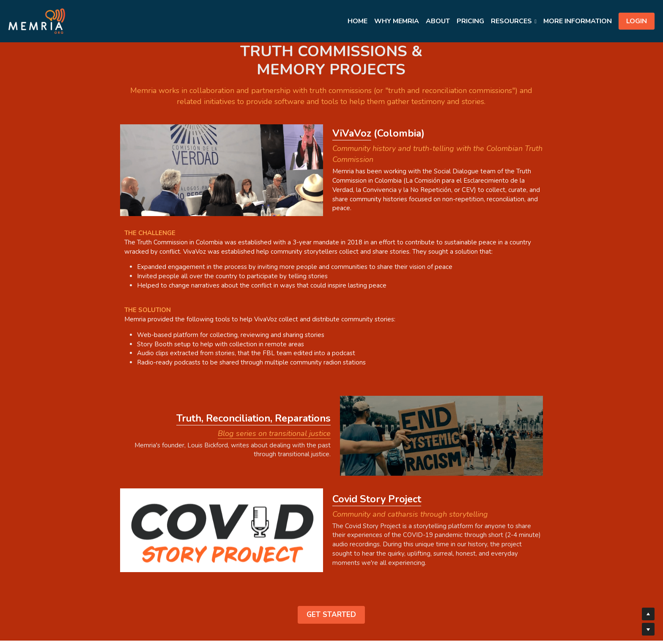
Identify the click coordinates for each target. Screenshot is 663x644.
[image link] (37, 21)
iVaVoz (306, 131)
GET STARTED (331, 559)
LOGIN (637, 21)
